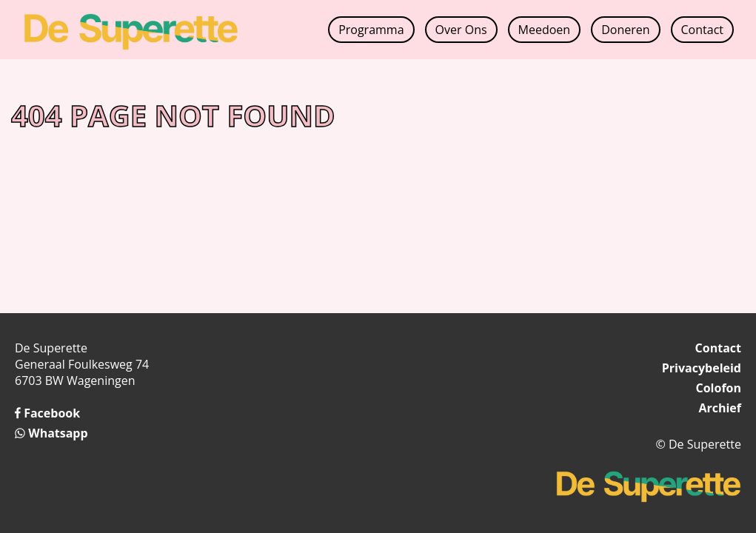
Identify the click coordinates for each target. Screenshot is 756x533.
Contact (702, 30)
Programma (371, 30)
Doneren (625, 30)
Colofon (718, 388)
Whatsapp (51, 433)
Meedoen (545, 30)
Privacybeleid (702, 368)
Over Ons (461, 30)
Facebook (47, 413)
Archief (720, 408)
